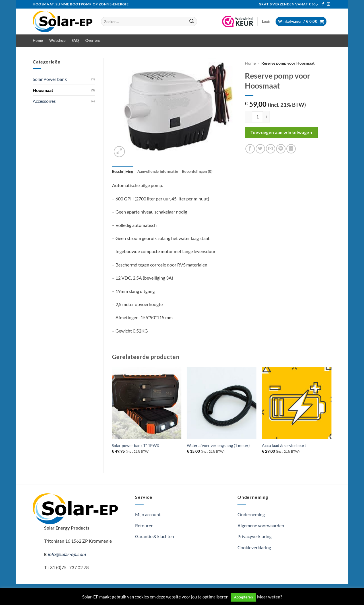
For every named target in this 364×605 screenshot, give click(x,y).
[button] (267, 21)
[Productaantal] (257, 117)
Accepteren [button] (243, 597)
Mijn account (148, 514)
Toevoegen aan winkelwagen (281, 132)
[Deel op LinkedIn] (291, 149)
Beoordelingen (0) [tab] (197, 171)
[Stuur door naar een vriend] (271, 149)
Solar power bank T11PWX (136, 445)
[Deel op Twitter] (260, 149)
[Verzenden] (192, 22)
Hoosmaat (43, 90)
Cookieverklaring (254, 547)
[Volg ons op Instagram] (328, 4)
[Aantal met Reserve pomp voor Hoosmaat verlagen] (248, 117)
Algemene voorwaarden (261, 525)
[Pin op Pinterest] (281, 149)
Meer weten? (270, 597)
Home (38, 40)
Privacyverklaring (255, 536)
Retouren (144, 525)
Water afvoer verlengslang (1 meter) (218, 445)
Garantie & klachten (155, 536)
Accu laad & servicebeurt (284, 445)
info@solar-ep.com (67, 554)
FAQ (75, 40)
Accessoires (44, 101)
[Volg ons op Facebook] (323, 4)
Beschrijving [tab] (123, 171)
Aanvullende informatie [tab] (158, 171)
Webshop (57, 40)
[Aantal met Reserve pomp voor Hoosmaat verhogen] (266, 117)
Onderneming (251, 514)
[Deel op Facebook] (250, 149)
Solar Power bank (50, 79)
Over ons (93, 40)
